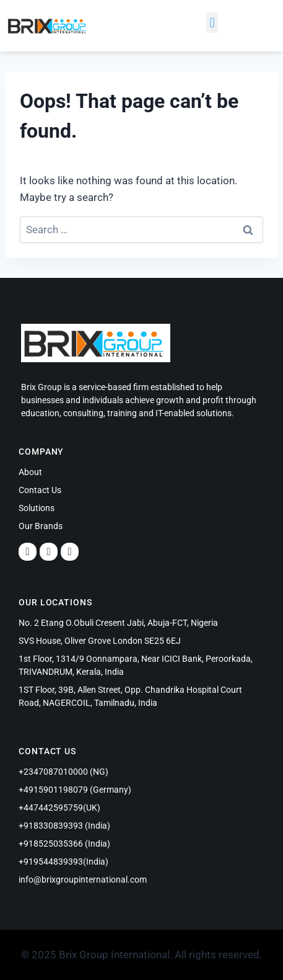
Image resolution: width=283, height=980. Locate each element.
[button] (212, 23)
